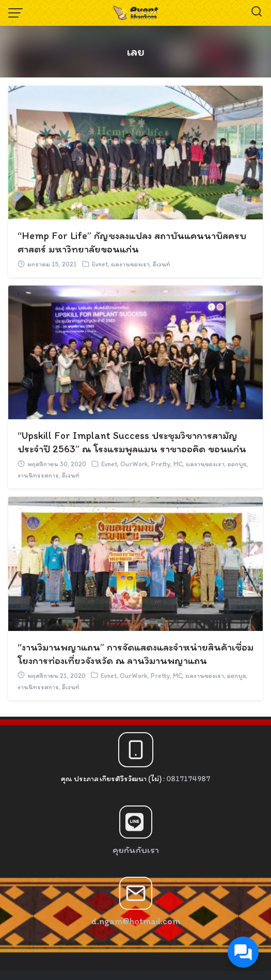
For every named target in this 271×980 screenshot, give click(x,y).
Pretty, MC (167, 464)
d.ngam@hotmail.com (136, 921)
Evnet (100, 264)
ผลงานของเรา (130, 264)
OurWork (134, 464)
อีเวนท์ (162, 264)
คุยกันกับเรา (136, 850)
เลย (135, 51)
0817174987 (188, 779)
